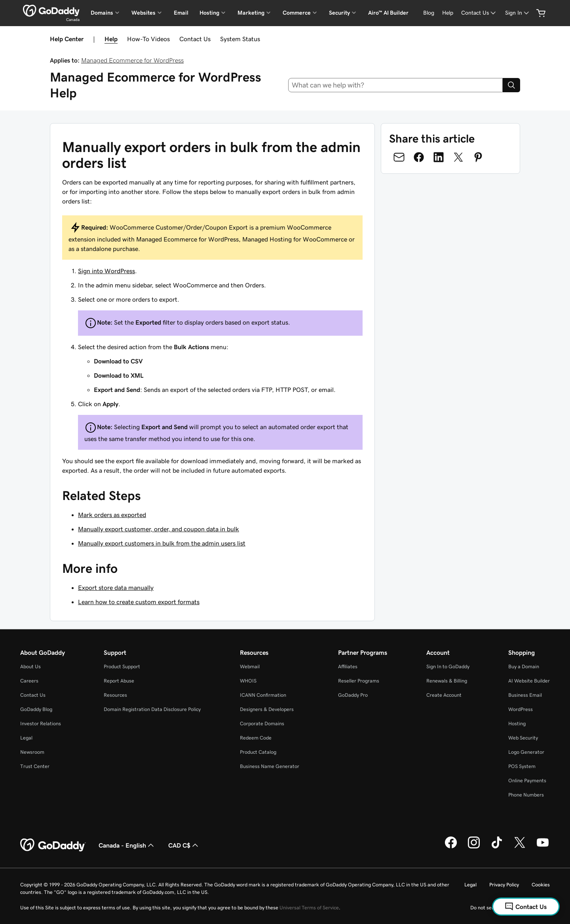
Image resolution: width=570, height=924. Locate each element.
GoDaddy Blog (36, 709)
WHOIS (248, 681)
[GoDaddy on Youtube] (543, 847)
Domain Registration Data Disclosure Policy (152, 709)
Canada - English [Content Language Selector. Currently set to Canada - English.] (127, 845)
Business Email (525, 695)
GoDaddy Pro (353, 695)
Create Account (444, 695)
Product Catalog (258, 752)
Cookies (541, 885)
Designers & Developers (267, 709)
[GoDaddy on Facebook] (451, 847)
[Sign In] (518, 13)
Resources (115, 695)
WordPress (521, 709)
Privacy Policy (504, 885)
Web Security (523, 738)
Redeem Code (256, 738)
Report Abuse (119, 681)
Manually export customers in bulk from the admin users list (162, 543)
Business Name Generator (270, 766)
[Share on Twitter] (458, 157)
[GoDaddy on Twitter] (520, 847)
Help (111, 39)
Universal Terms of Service (309, 908)
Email (181, 13)
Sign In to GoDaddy (448, 666)
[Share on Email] (399, 157)
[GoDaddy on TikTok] (497, 847)
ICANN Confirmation (263, 695)
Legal (26, 738)
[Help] (448, 13)
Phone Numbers (526, 795)
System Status (240, 39)
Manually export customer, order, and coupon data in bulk (159, 529)
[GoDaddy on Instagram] (474, 847)
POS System (522, 766)
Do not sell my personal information (510, 908)
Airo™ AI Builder (388, 13)
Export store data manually (116, 587)
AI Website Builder (529, 681)
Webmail (250, 666)
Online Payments (527, 780)
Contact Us (195, 39)
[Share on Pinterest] (478, 157)
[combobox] (396, 85)
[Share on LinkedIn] (439, 157)
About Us (30, 666)
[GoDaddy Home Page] (53, 845)
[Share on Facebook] (419, 157)
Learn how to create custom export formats (139, 602)
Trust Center (35, 766)
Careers (29, 681)
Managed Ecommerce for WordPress (132, 60)
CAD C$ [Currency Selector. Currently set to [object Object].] (184, 845)
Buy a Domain (524, 666)
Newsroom (32, 752)
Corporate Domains (262, 723)
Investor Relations (41, 723)
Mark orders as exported (112, 515)
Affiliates (348, 666)
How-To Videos (148, 39)
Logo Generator (526, 752)
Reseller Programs (359, 681)
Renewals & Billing (447, 681)
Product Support (122, 666)
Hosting (517, 723)
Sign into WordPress (106, 271)
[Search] (511, 85)
